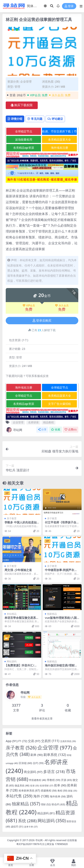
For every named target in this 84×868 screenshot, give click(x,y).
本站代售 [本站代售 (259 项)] (19, 796)
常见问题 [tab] (35, 119)
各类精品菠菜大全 (60, 139)
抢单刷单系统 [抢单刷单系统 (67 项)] (29, 790)
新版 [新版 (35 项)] (73, 791)
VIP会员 (29, 306)
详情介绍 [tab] (15, 119)
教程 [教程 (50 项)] (62, 791)
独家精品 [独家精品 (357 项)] (26, 804)
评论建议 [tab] (55, 119)
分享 (42, 430)
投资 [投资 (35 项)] (35, 786)
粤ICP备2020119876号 (29, 844)
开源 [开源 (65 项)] (66, 780)
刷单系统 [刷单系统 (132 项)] (55, 755)
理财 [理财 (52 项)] (46, 804)
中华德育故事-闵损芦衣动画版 (61, 572)
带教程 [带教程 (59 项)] (54, 780)
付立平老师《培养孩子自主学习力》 (62, 524)
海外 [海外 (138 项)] (41, 796)
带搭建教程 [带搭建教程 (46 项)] (38, 780)
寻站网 (14, 430)
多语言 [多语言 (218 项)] (54, 772)
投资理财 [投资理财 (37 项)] (46, 786)
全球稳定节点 (24, 131)
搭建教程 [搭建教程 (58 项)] (49, 790)
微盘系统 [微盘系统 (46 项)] (22, 785)
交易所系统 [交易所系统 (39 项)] (68, 741)
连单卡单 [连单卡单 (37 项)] (31, 827)
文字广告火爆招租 (60, 404)
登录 (69, 6)
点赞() (71, 430)
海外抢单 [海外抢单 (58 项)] (58, 796)
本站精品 (12, 614)
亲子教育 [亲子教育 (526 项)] (21, 748)
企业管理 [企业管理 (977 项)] (55, 747)
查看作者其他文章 (42, 719)
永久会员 (62, 306)
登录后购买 (42, 321)
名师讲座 (33, 422)
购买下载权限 (22, 105)
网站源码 (12, 661)
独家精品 (52, 614)
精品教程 (49, 422)
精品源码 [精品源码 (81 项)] (46, 813)
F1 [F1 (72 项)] (23, 741)
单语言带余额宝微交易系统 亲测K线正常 (22, 619)
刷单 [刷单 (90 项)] (36, 755)
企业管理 (26, 81)
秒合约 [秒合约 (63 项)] (58, 804)
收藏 (56, 430)
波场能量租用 (24, 139)
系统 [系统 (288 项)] (27, 821)
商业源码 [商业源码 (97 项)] (33, 772)
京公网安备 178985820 (55, 844)
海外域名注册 (60, 148)
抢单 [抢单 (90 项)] (60, 785)
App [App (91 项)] (12, 741)
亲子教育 (12, 518)
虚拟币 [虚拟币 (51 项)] (17, 827)
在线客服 (72, 840)
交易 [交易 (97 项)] (34, 741)
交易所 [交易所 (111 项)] (50, 741)
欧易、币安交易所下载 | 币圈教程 (59, 132)
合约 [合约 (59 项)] (38, 763)
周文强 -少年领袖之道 (18, 570)
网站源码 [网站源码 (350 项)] (52, 821)
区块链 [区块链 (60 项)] (25, 763)
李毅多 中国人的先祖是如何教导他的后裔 (21, 524)
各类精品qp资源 (24, 148)
